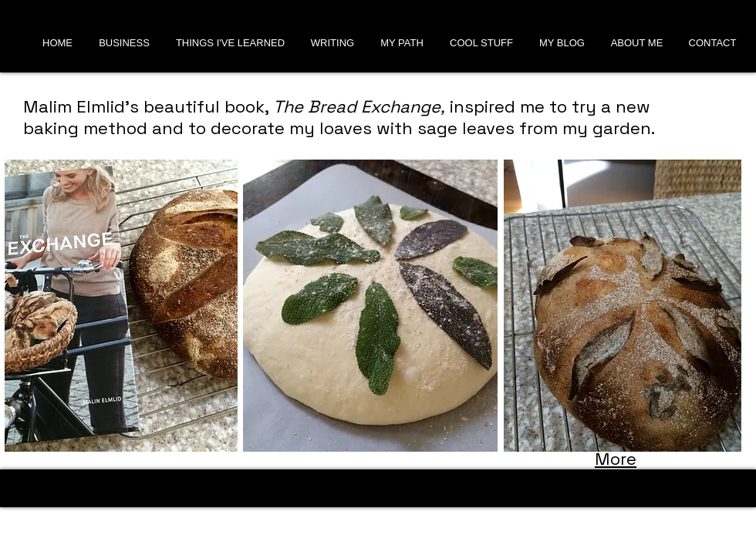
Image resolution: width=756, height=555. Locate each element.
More (616, 459)
